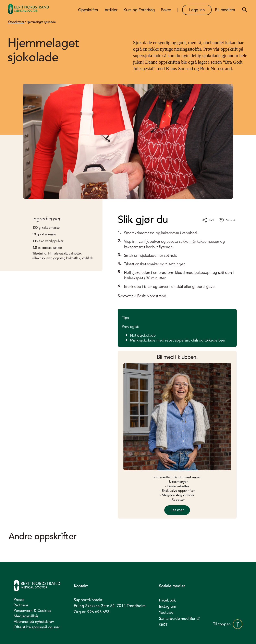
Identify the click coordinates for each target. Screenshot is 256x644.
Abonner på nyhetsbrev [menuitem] (34, 622)
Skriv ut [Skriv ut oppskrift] (227, 220)
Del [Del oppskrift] (208, 220)
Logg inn (197, 10)
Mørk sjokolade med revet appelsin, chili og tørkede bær (178, 340)
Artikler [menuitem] (111, 10)
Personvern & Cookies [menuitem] (32, 611)
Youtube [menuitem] (166, 612)
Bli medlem (225, 10)
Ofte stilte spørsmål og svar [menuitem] (37, 627)
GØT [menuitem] (163, 625)
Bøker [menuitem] (166, 10)
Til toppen (228, 624)
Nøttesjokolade (143, 335)
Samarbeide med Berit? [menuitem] (179, 619)
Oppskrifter (16, 22)
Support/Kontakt (88, 600)
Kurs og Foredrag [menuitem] (139, 10)
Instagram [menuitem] (167, 606)
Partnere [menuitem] (21, 605)
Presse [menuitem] (19, 600)
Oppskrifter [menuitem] (88, 10)
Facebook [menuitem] (167, 600)
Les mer (177, 510)
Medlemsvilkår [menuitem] (26, 616)
